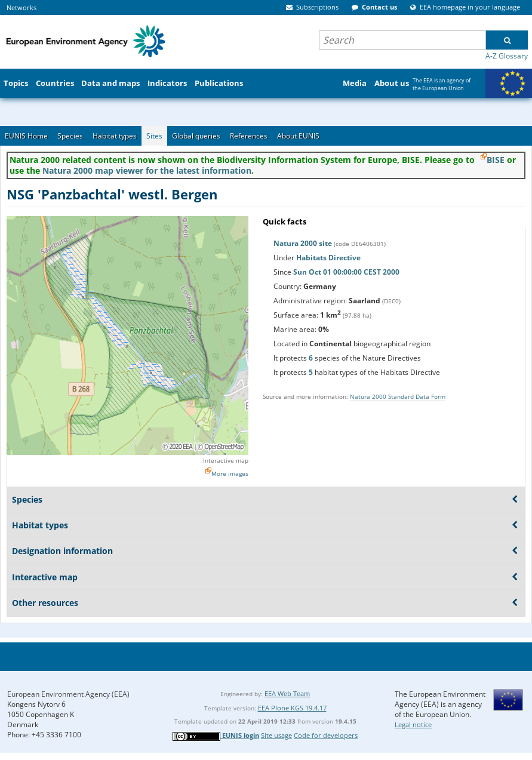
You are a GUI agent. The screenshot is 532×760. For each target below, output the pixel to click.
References (249, 136)
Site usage (276, 735)
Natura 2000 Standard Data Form (398, 396)
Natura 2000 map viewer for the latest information (147, 170)
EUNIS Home (26, 136)
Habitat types (115, 136)
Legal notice (413, 724)
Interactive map (226, 460)
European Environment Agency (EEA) (68, 694)
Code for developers (326, 735)
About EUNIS (298, 136)
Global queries (196, 136)
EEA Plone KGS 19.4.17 (292, 708)
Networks (21, 7)
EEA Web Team (287, 693)
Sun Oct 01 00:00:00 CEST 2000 (346, 272)
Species (70, 136)
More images (230, 473)
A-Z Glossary (507, 56)
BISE (496, 160)
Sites (154, 136)
